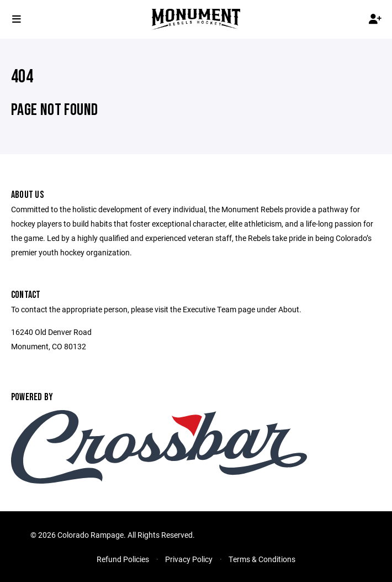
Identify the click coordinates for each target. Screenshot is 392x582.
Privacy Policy (189, 559)
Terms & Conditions (262, 559)
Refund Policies (123, 559)
